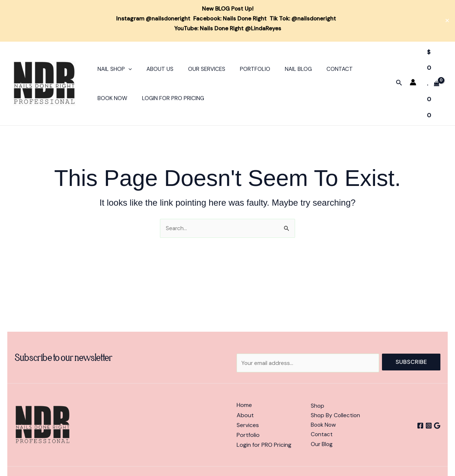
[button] (127, 69)
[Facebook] (415, 426)
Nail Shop (113, 69)
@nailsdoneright (166, 18)
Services (248, 425)
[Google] (437, 426)
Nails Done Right (246, 18)
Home (244, 405)
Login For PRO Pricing (127, 98)
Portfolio (242, 69)
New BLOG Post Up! (228, 9)
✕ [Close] (447, 21)
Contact (320, 69)
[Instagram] (426, 426)
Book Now (359, 69)
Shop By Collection (336, 415)
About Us (154, 69)
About (245, 415)
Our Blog (322, 445)
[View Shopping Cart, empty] (433, 83)
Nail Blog (282, 69)
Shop (318, 405)
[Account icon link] (413, 82)
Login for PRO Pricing (264, 445)
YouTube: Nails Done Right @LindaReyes (227, 28)
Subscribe (411, 361)
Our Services (198, 69)
